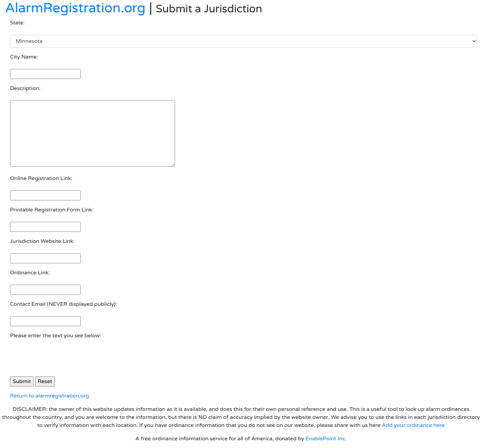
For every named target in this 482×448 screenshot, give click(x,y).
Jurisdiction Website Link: (42, 241)
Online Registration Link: (41, 178)
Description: (25, 88)
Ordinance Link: (30, 273)
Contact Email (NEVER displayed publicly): (63, 304)
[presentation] (61, 358)
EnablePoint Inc (326, 439)
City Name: (24, 57)
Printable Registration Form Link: (52, 210)
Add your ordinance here (413, 425)
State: (17, 23)
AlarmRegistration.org (75, 8)
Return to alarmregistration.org (50, 396)
